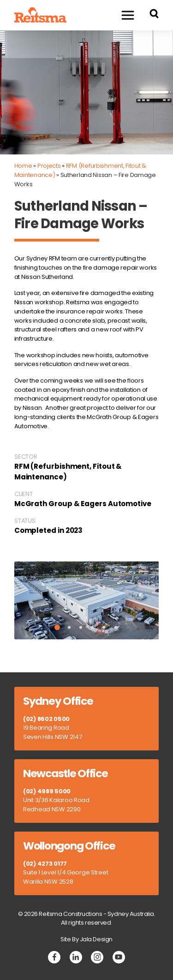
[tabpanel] (87, 601)
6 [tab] (116, 627)
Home (23, 166)
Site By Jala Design (86, 939)
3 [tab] (81, 627)
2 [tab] (69, 627)
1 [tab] (57, 627)
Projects (49, 166)
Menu (123, 15)
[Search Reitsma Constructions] (154, 15)
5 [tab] (104, 627)
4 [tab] (92, 627)
